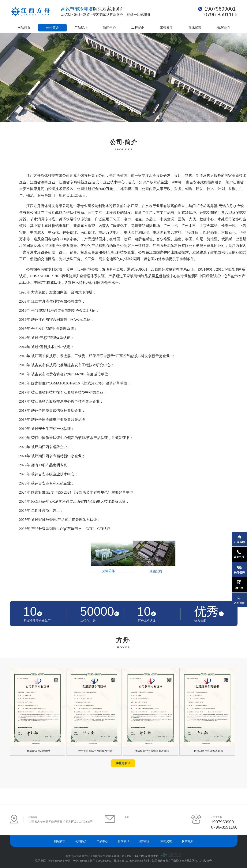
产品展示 (81, 28)
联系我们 (223, 28)
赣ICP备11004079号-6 (134, 856)
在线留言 (195, 28)
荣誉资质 (166, 28)
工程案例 (138, 28)
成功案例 (145, 841)
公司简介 (52, 28)
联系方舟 (187, 841)
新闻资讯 (124, 841)
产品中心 (102, 841)
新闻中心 (109, 28)
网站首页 (24, 28)
